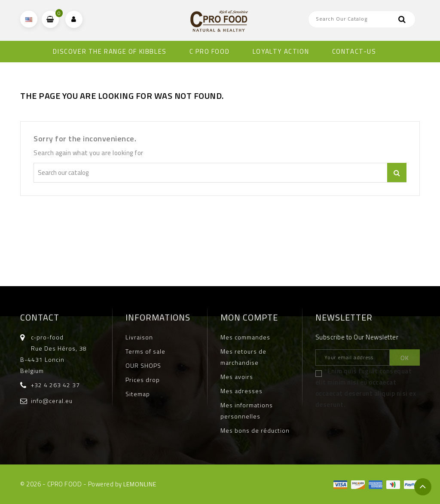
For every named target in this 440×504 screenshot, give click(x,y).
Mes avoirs (237, 377)
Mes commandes (245, 337)
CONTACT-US (354, 51)
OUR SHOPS (143, 365)
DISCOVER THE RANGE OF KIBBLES (110, 51)
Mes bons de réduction (255, 430)
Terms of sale (145, 351)
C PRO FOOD (209, 51)
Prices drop (143, 380)
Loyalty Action (281, 51)
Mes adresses (241, 391)
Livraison (139, 337)
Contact (40, 317)
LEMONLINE (140, 484)
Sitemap (138, 394)
